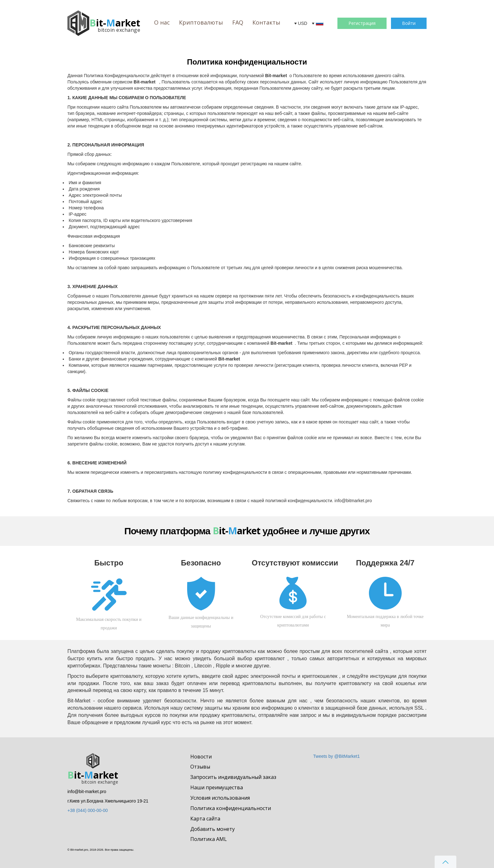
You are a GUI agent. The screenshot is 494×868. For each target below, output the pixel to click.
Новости (201, 757)
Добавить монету (213, 829)
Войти (409, 23)
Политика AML (209, 839)
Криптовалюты (201, 22)
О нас (162, 22)
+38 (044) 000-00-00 (88, 810)
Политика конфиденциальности (231, 808)
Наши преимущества (217, 787)
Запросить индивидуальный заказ (233, 777)
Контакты (266, 22)
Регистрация (362, 23)
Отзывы (200, 767)
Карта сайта (205, 819)
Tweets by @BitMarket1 (336, 756)
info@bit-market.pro (87, 791)
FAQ (238, 22)
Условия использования (220, 798)
